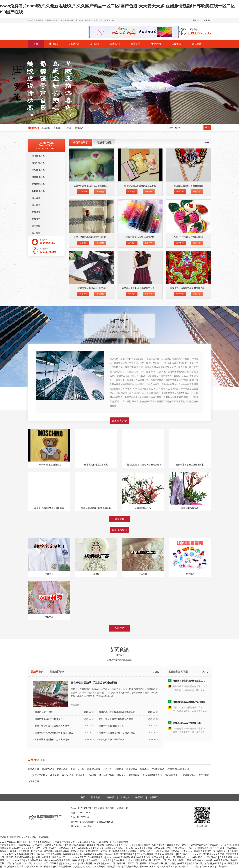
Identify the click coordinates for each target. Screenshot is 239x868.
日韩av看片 (119, 860)
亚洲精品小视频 (128, 857)
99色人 (168, 857)
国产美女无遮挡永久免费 (57, 845)
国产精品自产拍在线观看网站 (205, 845)
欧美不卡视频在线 (96, 845)
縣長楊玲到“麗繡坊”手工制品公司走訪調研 (94, 758)
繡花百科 (115, 44)
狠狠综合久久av (70, 863)
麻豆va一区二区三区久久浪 (154, 860)
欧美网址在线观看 (42, 857)
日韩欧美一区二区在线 (32, 851)
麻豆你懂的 (171, 854)
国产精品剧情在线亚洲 (176, 863)
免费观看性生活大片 (73, 854)
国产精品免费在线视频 (128, 866)
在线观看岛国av (222, 860)
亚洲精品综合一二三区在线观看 (46, 854)
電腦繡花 (46, 128)
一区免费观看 (86, 863)
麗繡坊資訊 (37, 747)
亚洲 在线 (191, 860)
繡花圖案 (95, 44)
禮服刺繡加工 (38, 281)
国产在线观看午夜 (63, 866)
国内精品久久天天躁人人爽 (17, 866)
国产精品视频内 (127, 854)
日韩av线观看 (78, 851)
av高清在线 (222, 866)
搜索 (207, 127)
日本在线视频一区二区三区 (31, 845)
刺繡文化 (36, 330)
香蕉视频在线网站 (23, 857)
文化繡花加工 (38, 309)
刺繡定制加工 (38, 302)
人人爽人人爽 (106, 860)
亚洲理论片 (223, 851)
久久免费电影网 (22, 854)
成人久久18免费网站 (95, 866)
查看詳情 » (76, 780)
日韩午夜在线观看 (145, 854)
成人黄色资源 (91, 860)
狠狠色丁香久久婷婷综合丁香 (166, 845)
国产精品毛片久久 (68, 848)
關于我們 (196, 20)
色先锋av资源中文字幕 (60, 860)
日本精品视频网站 (96, 857)
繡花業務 (54, 44)
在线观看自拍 (144, 857)
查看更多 (120, 597)
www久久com (113, 857)
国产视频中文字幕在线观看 (57, 851)
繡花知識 (36, 316)
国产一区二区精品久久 (47, 848)
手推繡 (57, 128)
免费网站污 (98, 848)
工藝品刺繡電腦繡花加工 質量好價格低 (92, 304)
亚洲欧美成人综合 (118, 851)
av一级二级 (226, 845)
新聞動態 (136, 44)
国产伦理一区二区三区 (124, 863)
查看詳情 (100, 310)
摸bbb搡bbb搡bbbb (149, 866)
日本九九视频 (226, 857)
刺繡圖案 (79, 128)
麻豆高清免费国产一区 (205, 851)
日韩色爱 (111, 866)
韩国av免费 (158, 857)
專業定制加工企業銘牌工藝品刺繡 (140, 304)
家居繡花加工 (38, 288)
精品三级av (194, 863)
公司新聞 (36, 344)
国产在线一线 (36, 863)
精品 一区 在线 (127, 848)
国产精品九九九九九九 (182, 851)
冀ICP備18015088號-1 (82, 826)
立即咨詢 (83, 310)
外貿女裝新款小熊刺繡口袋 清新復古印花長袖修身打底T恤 (101, 356)
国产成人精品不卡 (177, 860)
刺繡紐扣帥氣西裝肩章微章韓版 (188, 304)
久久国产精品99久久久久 (203, 866)
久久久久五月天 (79, 857)
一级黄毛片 (14, 851)
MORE (207, 261)
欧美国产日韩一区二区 (97, 851)
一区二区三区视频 (52, 863)
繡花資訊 (36, 351)
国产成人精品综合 (163, 848)
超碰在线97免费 (205, 860)
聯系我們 (207, 20)
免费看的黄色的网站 (94, 854)
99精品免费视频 (78, 845)
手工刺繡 (67, 128)
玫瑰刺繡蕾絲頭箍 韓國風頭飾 (140, 356)
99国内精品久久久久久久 (22, 848)
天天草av (160, 854)
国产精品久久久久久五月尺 (119, 845)
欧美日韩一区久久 (61, 857)
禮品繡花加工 (38, 295)
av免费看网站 (84, 848)
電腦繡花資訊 (104, 261)
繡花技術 (36, 323)
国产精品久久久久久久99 (189, 854)
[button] (112, 121)
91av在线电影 (112, 854)
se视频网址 (133, 851)
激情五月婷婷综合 (103, 863)
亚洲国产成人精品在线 (42, 866)
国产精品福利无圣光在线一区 (150, 863)
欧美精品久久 (183, 866)
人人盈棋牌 (79, 866)
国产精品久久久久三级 (214, 854)
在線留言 (176, 44)
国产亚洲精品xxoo (182, 857)
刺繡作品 (74, 44)
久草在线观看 (133, 860)
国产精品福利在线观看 (211, 863)
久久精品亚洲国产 (142, 845)
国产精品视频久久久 (18, 863)
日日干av (217, 848)
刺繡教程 (36, 337)
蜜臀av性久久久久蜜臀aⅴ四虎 (155, 851)
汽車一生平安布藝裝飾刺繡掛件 (188, 356)
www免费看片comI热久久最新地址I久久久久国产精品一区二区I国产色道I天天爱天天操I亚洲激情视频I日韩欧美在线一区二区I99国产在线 (64, 842)
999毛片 (185, 845)
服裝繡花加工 (38, 274)
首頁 (36, 44)
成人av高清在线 (167, 866)
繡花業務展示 (80, 261)
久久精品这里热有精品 (36, 860)
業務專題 (197, 44)
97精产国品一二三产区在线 (205, 857)
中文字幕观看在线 (203, 848)
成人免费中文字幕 (144, 848)
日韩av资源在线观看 (183, 848)
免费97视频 (78, 860)
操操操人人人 (111, 848)
